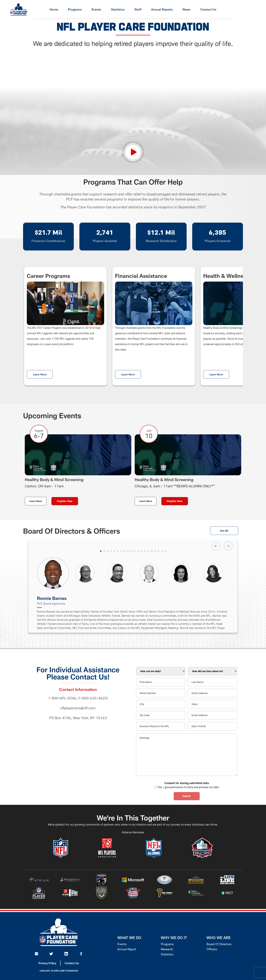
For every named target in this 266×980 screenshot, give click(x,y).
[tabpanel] (53, 573)
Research (167, 949)
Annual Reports (162, 9)
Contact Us (208, 9)
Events (96, 9)
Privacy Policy (47, 963)
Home (54, 9)
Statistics (118, 9)
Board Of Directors (219, 944)
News (187, 9)
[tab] (101, 551)
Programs (75, 9)
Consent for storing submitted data (187, 783)
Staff (138, 9)
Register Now (65, 501)
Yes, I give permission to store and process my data (188, 787)
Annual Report (127, 949)
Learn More (40, 374)
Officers (212, 949)
